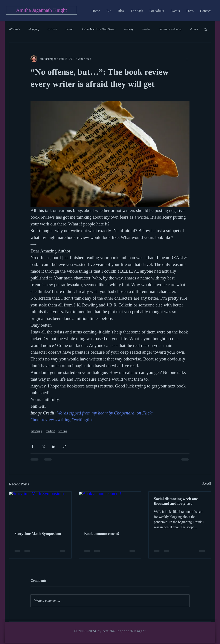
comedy (129, 29)
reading (50, 431)
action (70, 29)
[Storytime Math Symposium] (40, 509)
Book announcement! (102, 534)
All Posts (14, 29)
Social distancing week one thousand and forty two (176, 501)
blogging (34, 29)
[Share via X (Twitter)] (43, 446)
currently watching (170, 29)
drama (194, 29)
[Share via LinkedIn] (54, 446)
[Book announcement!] (110, 509)
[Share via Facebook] (33, 446)
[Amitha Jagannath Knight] (41, 10)
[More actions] (187, 59)
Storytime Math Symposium (38, 534)
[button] (205, 29)
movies (146, 29)
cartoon (52, 29)
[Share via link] (64, 446)
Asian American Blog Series (99, 29)
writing (63, 431)
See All (207, 484)
